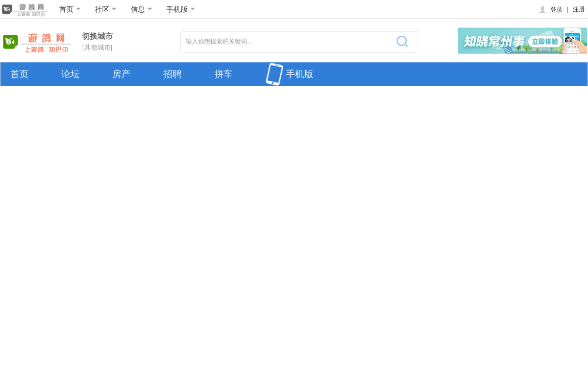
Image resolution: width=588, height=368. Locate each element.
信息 (142, 9)
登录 (550, 10)
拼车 (224, 74)
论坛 (70, 74)
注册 (579, 9)
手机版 (181, 9)
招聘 (173, 74)
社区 (106, 9)
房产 (121, 74)
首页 (70, 9)
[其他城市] (97, 47)
